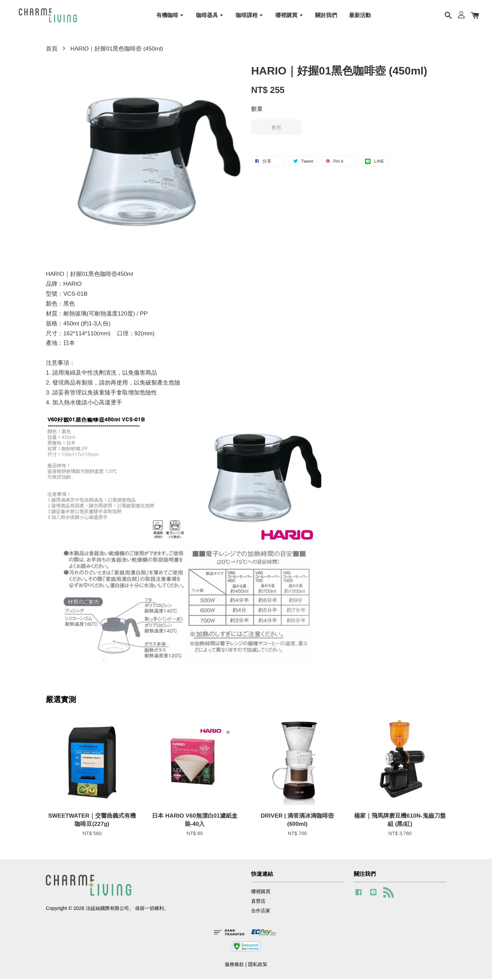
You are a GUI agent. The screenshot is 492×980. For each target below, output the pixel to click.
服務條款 (234, 966)
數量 (257, 110)
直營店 (258, 902)
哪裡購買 (289, 16)
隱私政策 (258, 966)
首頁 (52, 50)
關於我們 (326, 16)
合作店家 (261, 912)
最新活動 (360, 16)
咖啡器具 (210, 16)
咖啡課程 (250, 16)
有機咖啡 (170, 16)
